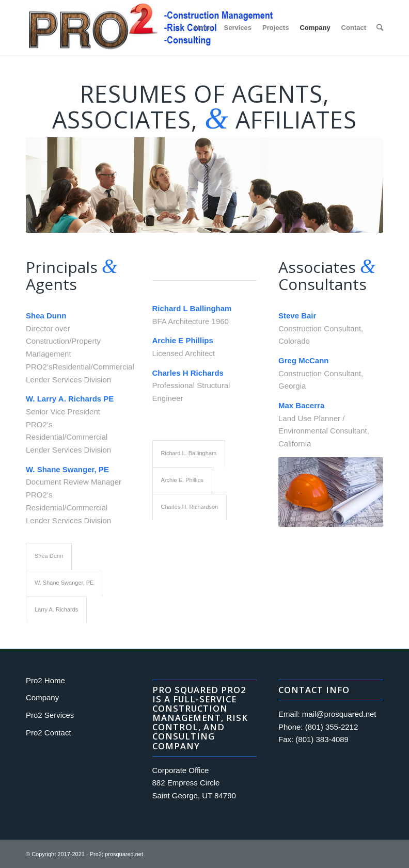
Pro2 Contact (49, 733)
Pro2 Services (50, 715)
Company (42, 697)
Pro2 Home (45, 680)
